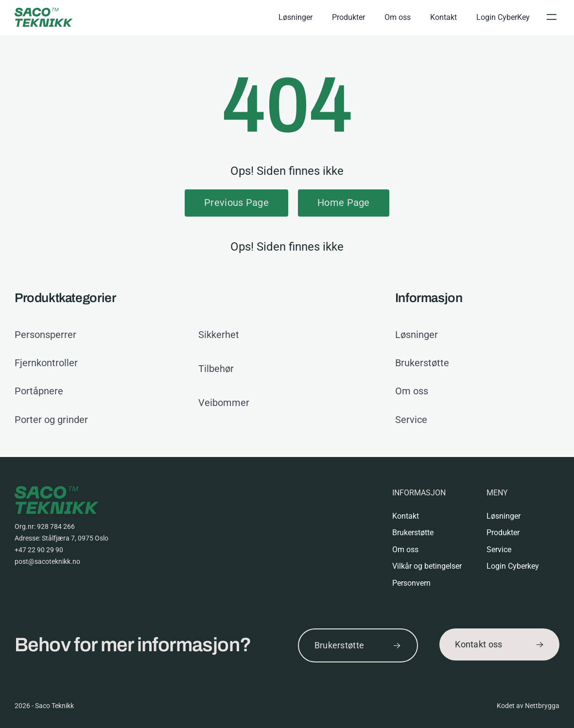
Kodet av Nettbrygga (528, 706)
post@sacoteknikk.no (47, 561)
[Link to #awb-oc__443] (551, 17)
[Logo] (44, 12)
